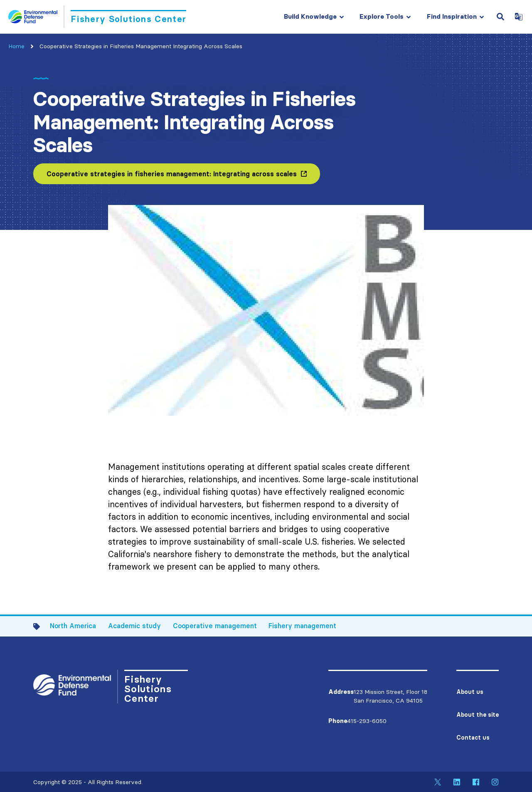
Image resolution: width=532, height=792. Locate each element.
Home (16, 46)
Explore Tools (382, 16)
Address (341, 692)
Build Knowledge (310, 16)
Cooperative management (215, 626)
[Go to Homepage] (97, 17)
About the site (478, 715)
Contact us (473, 738)
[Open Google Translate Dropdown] (519, 17)
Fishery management (302, 626)
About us (470, 692)
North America (73, 626)
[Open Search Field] (500, 17)
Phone (338, 721)
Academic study (134, 626)
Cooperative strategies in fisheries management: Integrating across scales (172, 174)
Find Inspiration (452, 16)
